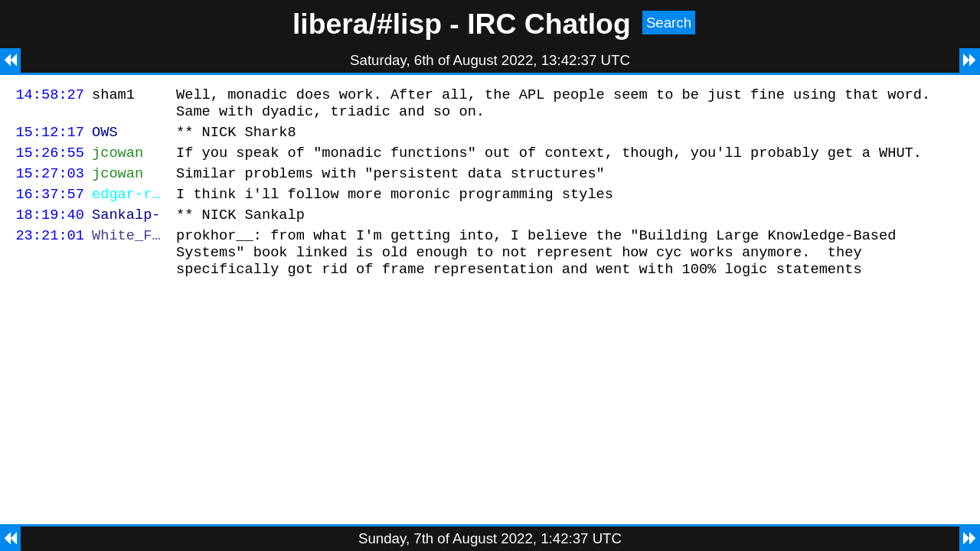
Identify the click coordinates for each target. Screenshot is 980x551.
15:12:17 (50, 138)
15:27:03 (50, 184)
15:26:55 (50, 161)
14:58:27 (50, 96)
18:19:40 (50, 230)
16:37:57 (50, 207)
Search (669, 23)
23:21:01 (50, 253)
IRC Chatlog (549, 24)
